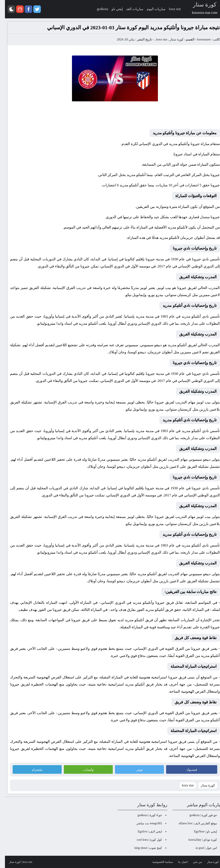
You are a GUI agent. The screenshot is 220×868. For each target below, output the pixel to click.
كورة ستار (172, 39)
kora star (157, 39)
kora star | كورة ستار (16, 862)
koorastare (199, 39)
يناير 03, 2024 (121, 39)
